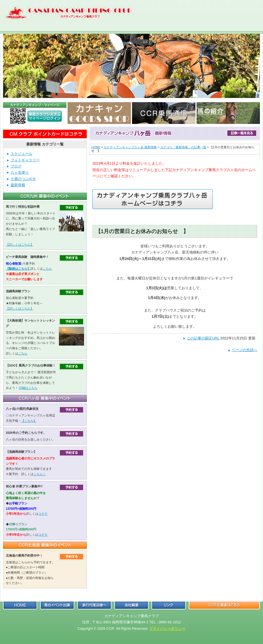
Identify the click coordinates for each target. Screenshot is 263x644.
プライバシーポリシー (167, 629)
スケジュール (21, 154)
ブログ (16, 166)
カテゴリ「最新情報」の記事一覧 (183, 147)
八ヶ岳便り (20, 172)
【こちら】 (29, 421)
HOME (96, 147)
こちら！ (40, 474)
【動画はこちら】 (18, 269)
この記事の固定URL (203, 338)
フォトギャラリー (25, 160)
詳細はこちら (28, 388)
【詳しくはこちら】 (20, 245)
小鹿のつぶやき (23, 179)
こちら (47, 269)
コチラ (43, 514)
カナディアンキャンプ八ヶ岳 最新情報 (130, 147)
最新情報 (18, 185)
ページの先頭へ (244, 350)
